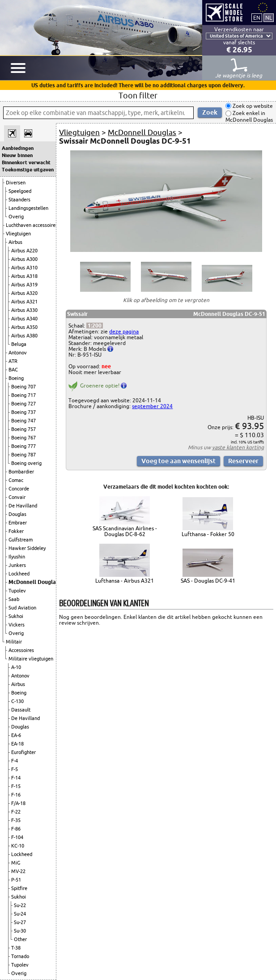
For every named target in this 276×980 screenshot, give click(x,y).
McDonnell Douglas (34, 582)
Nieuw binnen (17, 155)
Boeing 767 (23, 438)
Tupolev (17, 591)
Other (20, 939)
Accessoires (21, 650)
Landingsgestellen (28, 208)
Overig (16, 217)
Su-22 (20, 905)
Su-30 (20, 931)
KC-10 (18, 846)
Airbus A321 (24, 302)
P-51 (16, 880)
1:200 (95, 326)
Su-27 (20, 922)
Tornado (20, 956)
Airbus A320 (24, 293)
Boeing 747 (23, 421)
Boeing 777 (23, 446)
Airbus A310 (24, 268)
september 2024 (152, 406)
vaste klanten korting (238, 447)
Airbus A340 (24, 319)
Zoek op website (252, 106)
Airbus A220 (24, 251)
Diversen (16, 183)
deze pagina (124, 331)
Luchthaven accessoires (32, 225)
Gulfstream (21, 540)
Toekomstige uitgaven (28, 170)
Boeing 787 (23, 455)
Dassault (21, 710)
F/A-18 (18, 803)
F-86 (16, 829)
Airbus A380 (24, 336)
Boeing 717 (23, 395)
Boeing (16, 378)
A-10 (16, 667)
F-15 (16, 786)
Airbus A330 (24, 310)
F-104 (17, 837)
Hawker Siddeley (27, 548)
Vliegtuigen (18, 234)
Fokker (16, 531)
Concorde (19, 489)
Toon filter (138, 95)
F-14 (16, 778)
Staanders (19, 200)
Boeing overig (26, 463)
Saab (14, 599)
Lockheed (19, 574)
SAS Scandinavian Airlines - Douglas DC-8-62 (125, 531)
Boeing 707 (23, 387)
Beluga (19, 344)
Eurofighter (23, 752)
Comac (16, 480)
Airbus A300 (24, 259)
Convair (17, 497)
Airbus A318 (24, 276)
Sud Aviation (22, 608)
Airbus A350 (24, 327)
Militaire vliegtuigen (31, 659)
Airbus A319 (24, 285)
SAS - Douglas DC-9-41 (208, 581)
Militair (14, 642)
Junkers (17, 565)
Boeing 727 (23, 404)
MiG (16, 863)
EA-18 (17, 744)
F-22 (16, 812)
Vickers (17, 625)
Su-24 (20, 914)
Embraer (18, 523)
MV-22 (18, 871)
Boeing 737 (23, 412)
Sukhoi (16, 616)
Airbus (15, 242)
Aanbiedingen (18, 148)
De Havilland (23, 506)
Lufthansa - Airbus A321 (125, 581)
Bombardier (21, 472)
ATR (13, 361)
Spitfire (19, 888)
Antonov (18, 353)
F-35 (16, 820)
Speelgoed (20, 191)
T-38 (16, 948)
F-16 (16, 795)
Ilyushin (17, 557)
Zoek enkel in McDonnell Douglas (249, 117)
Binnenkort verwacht (26, 162)
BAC (13, 370)
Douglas (17, 514)
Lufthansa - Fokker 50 (208, 534)
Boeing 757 (23, 429)
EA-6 (16, 735)
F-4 (15, 761)
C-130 (17, 701)
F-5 (15, 769)
